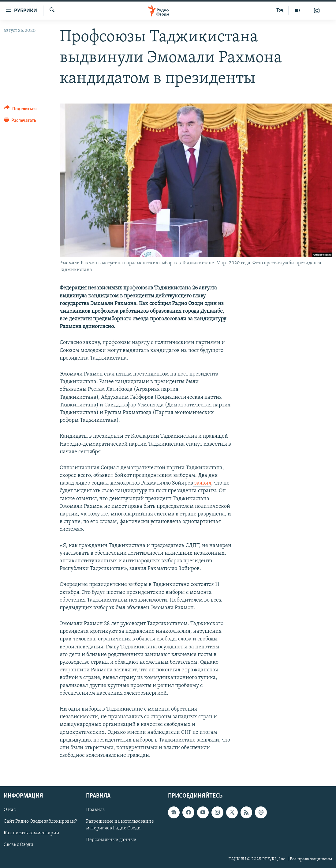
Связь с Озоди (19, 845)
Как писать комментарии (32, 833)
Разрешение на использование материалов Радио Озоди (120, 825)
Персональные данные (111, 840)
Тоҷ (280, 10)
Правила (95, 810)
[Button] (20, 110)
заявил (202, 483)
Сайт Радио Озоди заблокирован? (40, 822)
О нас (10, 810)
